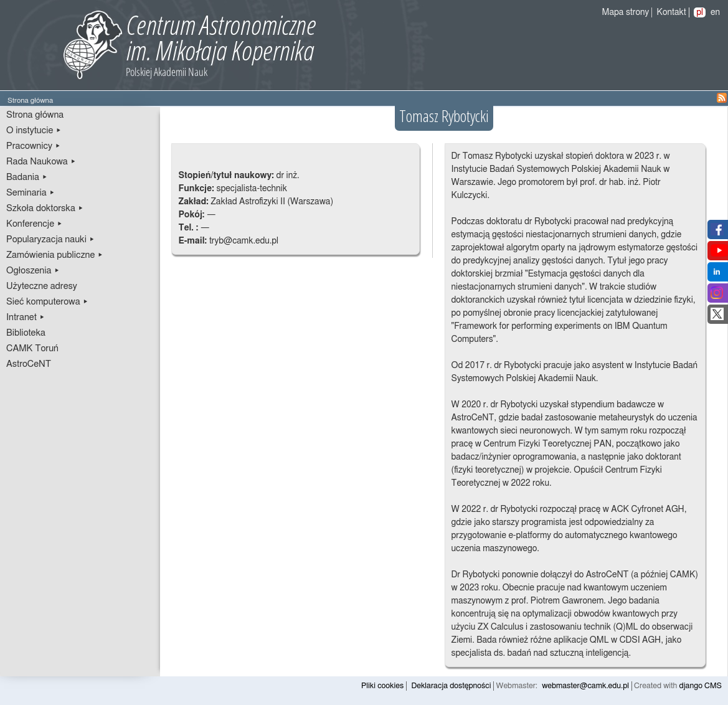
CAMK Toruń (32, 348)
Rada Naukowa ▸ (41, 162)
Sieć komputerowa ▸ (47, 302)
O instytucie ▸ (34, 130)
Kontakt (672, 12)
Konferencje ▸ (35, 224)
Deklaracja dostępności (451, 686)
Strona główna (35, 115)
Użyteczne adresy (42, 286)
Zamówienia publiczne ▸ (55, 255)
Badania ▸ (27, 177)
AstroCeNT (29, 364)
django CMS (701, 686)
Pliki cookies (382, 686)
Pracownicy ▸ (33, 146)
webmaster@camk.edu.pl (585, 686)
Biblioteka (26, 333)
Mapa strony (626, 12)
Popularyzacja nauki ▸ (50, 239)
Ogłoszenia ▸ (33, 271)
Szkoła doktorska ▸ (45, 208)
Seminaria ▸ (31, 193)
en (715, 12)
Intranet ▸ (26, 317)
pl (700, 12)
